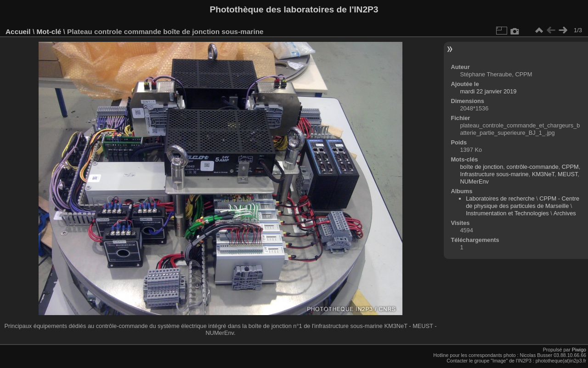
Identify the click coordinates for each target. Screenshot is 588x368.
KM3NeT (543, 174)
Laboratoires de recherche (500, 198)
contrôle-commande (532, 167)
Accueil (18, 32)
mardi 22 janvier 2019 (488, 91)
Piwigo (579, 350)
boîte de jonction (481, 167)
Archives (565, 213)
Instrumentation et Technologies (507, 213)
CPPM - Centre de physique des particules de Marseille (523, 202)
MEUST (568, 174)
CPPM (570, 167)
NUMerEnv (474, 181)
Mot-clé (49, 32)
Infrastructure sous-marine (494, 174)
